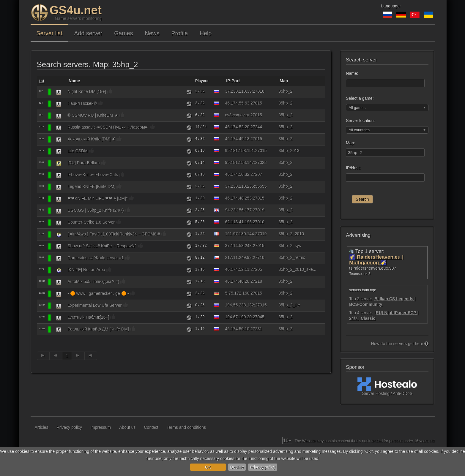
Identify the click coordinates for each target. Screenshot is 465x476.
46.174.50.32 (237, 174)
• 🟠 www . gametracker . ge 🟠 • (98, 293)
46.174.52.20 (237, 127)
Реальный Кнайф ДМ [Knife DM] (98, 329)
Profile (180, 33)
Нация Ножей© (82, 103)
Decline (237, 467)
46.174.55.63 (237, 103)
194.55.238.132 (239, 305)
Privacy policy (263, 467)
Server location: (360, 121)
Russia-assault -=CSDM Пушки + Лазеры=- (108, 127)
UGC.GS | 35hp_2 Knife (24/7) (96, 210)
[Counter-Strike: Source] (59, 235)
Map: (350, 143)
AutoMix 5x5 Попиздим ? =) (93, 282)
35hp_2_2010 (291, 234)
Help (206, 33)
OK (208, 467)
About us (127, 427)
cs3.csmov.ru (237, 115)
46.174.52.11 (237, 269)
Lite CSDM (78, 151)
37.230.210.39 (238, 91)
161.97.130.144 (239, 234)
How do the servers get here (400, 344)
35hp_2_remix (292, 257)
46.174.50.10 (237, 329)
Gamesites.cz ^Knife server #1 (96, 258)
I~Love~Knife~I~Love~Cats (93, 175)
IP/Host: (353, 168)
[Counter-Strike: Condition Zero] (59, 163)
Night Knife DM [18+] (87, 91)
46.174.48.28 (237, 281)
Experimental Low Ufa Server (94, 305)
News (152, 33)
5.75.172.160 (237, 293)
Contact (151, 427)
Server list (49, 33)
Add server (88, 33)
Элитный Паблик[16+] (88, 317)
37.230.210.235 (239, 186)
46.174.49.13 (237, 139)
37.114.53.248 (238, 246)
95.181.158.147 (239, 162)
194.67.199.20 (238, 317)
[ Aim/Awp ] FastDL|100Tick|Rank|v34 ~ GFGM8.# (114, 234)
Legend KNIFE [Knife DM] (91, 186)
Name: (352, 73)
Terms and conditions (186, 427)
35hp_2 (285, 91)
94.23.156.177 (238, 210)
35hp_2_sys (290, 246)
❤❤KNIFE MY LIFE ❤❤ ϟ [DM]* (97, 198)
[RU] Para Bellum (83, 163)
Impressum (101, 427)
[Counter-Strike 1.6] (59, 92)
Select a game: (360, 98)
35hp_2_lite (289, 305)
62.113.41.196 (238, 222)
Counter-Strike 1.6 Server (91, 222)
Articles (42, 427)
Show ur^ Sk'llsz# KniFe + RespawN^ (102, 246)
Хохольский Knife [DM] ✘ (91, 139)
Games (123, 33)
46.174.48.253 (238, 198)
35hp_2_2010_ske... (297, 269)
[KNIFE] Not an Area (86, 270)
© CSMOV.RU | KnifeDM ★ (93, 115)
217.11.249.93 (238, 257)
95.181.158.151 (239, 151)
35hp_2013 (289, 151)
